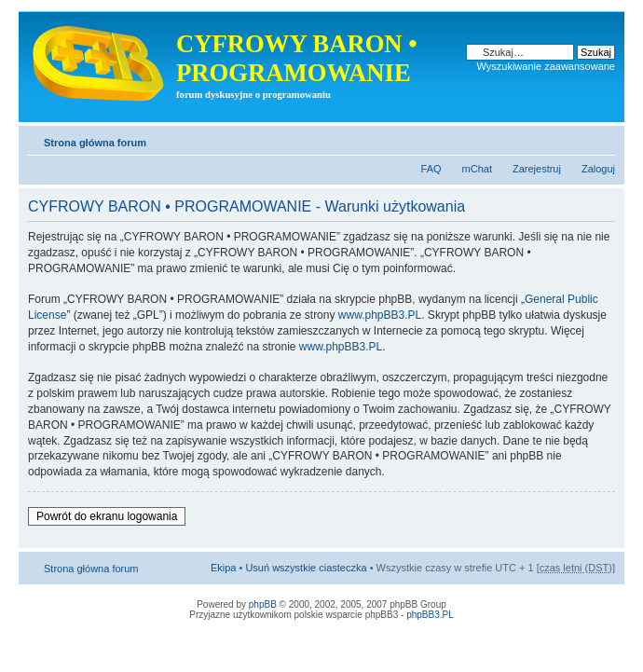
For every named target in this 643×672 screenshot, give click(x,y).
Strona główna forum (95, 143)
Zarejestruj (537, 169)
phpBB (263, 604)
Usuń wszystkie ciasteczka (306, 568)
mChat (477, 169)
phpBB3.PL (430, 615)
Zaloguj (598, 169)
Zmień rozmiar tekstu (602, 139)
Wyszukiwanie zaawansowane (546, 66)
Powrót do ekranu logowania (107, 516)
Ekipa (224, 568)
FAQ (431, 169)
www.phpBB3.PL (380, 315)
